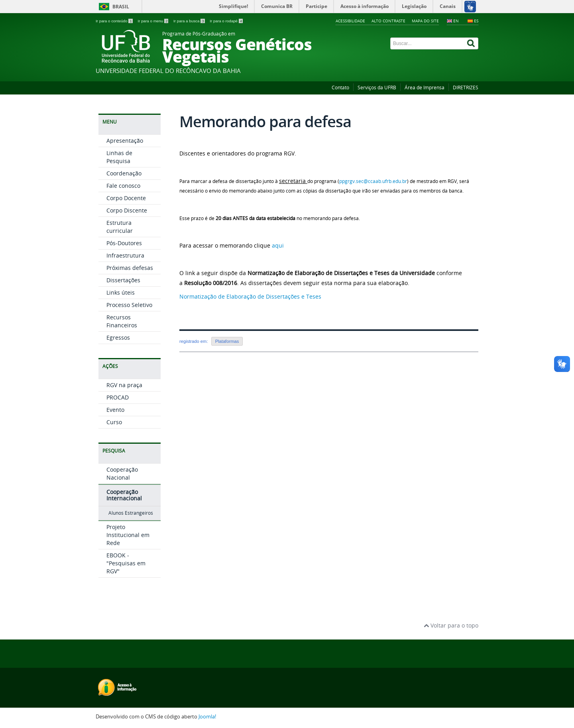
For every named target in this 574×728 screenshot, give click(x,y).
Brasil (121, 7)
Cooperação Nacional (122, 473)
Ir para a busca (190, 21)
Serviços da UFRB (377, 88)
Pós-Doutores (124, 243)
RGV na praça (124, 385)
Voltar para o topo (451, 625)
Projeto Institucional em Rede (128, 535)
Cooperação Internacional (124, 495)
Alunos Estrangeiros (131, 513)
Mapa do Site (425, 21)
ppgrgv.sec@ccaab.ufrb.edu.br (373, 181)
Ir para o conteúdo (115, 21)
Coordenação (124, 173)
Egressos (118, 337)
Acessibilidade (350, 21)
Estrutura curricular (120, 227)
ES (476, 21)
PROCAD (118, 397)
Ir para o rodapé (226, 21)
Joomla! (207, 717)
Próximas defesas (130, 268)
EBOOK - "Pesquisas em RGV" (126, 563)
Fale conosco (123, 186)
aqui (278, 245)
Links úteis (121, 292)
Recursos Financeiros (122, 321)
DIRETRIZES (466, 88)
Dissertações (123, 280)
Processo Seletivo (129, 305)
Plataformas (227, 341)
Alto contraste (388, 21)
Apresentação (125, 141)
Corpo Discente (127, 210)
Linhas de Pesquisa (119, 157)
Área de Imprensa (425, 88)
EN (456, 21)
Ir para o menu (153, 21)
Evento (115, 410)
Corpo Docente (126, 198)
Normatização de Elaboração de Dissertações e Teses (250, 296)
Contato (340, 88)
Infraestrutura (125, 255)
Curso (114, 422)
